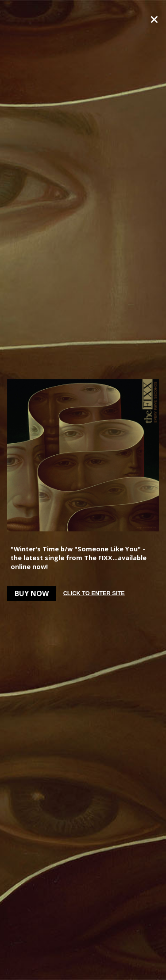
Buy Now (32, 593)
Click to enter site (94, 593)
